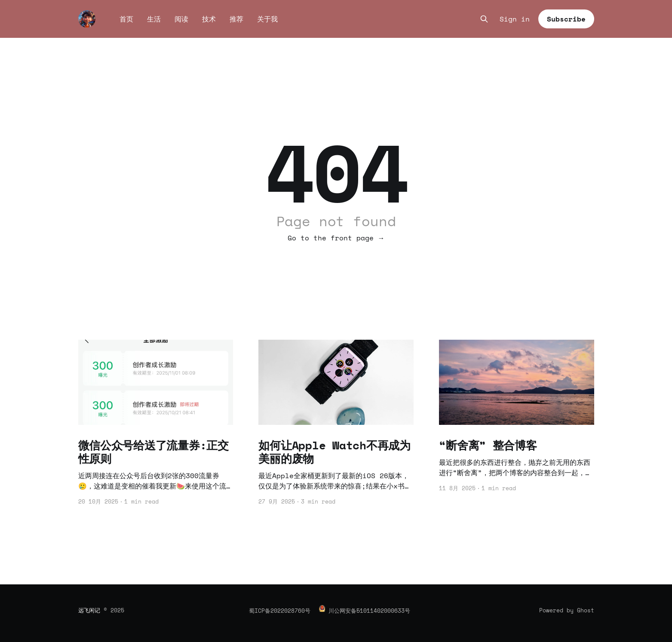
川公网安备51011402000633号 (369, 611)
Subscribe (566, 19)
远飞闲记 (89, 610)
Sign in (515, 19)
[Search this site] (484, 19)
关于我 (267, 19)
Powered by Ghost (567, 610)
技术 (209, 19)
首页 (126, 19)
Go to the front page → (336, 238)
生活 (154, 19)
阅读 (181, 19)
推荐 (236, 19)
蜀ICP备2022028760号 (280, 611)
